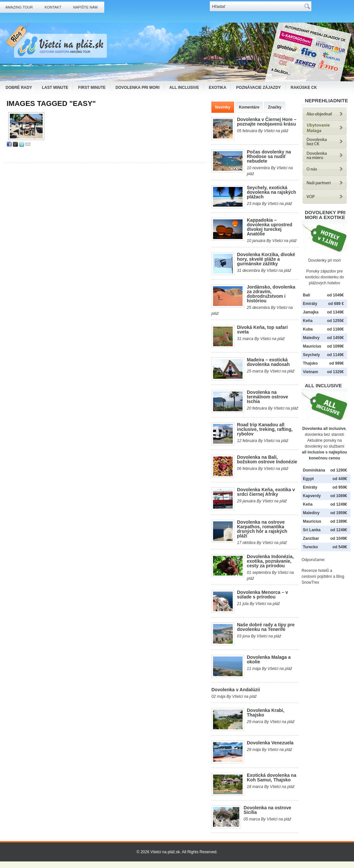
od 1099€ (335, 346)
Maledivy (311, 338)
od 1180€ (335, 329)
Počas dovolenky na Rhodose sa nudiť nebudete (269, 156)
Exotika (217, 88)
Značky (275, 107)
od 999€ (336, 363)
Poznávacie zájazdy (258, 88)
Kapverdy (312, 496)
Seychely (311, 355)
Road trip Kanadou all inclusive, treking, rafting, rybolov (265, 429)
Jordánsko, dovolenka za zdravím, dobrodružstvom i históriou (271, 294)
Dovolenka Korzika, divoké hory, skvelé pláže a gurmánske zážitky (266, 259)
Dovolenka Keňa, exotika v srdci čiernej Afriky (266, 492)
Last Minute (55, 88)
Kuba (308, 329)
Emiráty (310, 304)
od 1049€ (339, 538)
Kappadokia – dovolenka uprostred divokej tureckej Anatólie (269, 227)
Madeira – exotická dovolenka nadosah (268, 362)
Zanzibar (311, 538)
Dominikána (314, 470)
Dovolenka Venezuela (270, 743)
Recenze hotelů (315, 571)
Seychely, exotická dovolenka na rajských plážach (271, 192)
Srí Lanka (312, 530)
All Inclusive (184, 88)
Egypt (308, 479)
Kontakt (53, 7)
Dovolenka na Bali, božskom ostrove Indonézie (267, 459)
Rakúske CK (304, 88)
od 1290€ (339, 470)
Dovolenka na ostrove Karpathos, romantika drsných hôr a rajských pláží (262, 529)
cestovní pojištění (317, 576)
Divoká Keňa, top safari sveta (262, 330)
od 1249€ (339, 504)
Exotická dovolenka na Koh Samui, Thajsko (272, 777)
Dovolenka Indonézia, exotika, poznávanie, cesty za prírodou (270, 561)
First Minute (92, 88)
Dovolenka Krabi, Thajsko (265, 713)
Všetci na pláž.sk (165, 852)
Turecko (310, 547)
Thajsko (310, 363)
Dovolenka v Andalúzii (236, 690)
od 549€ (340, 547)
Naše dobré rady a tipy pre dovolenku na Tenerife (266, 627)
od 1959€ (339, 513)
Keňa (308, 321)
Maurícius (312, 346)
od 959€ (340, 487)
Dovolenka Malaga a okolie (269, 659)
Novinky (223, 107)
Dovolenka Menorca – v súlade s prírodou (263, 595)
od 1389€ (339, 521)
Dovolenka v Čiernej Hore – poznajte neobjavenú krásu (267, 122)
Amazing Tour (19, 7)
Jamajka (311, 312)
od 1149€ (335, 355)
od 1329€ (335, 372)
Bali (306, 295)
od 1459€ (335, 338)
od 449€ (340, 479)
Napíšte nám (85, 7)
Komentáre (249, 107)
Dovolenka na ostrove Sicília (267, 810)
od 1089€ (339, 496)
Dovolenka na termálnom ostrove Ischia (267, 397)
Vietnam (310, 372)
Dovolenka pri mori (137, 88)
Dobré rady (19, 88)
